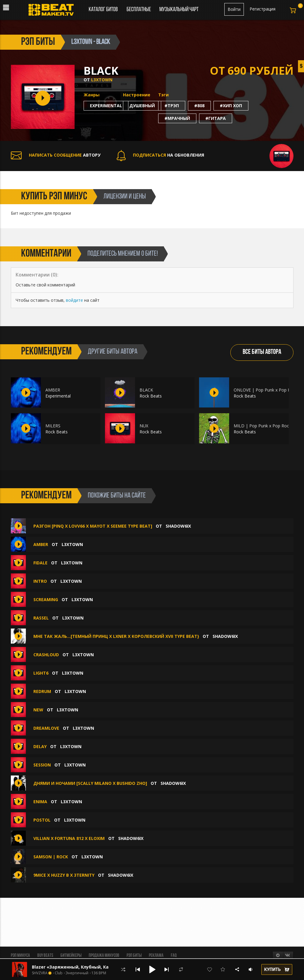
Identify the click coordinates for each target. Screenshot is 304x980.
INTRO (40, 581)
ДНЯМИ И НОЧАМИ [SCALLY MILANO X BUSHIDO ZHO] (90, 783)
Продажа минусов (104, 956)
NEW (38, 710)
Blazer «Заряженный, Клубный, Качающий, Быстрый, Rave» (99, 967)
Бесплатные (139, 10)
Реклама (156, 956)
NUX (144, 426)
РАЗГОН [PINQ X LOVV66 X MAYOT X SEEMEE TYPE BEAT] (93, 526)
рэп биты (38, 42)
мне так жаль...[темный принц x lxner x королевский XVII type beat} (116, 636)
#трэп (172, 106)
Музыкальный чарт (179, 10)
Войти (234, 9)
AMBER (53, 390)
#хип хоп (231, 106)
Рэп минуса (20, 956)
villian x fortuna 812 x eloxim (69, 838)
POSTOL (42, 820)
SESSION (42, 765)
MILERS (53, 426)
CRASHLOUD (46, 655)
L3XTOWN (102, 80)
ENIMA (40, 802)
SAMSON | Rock (51, 857)
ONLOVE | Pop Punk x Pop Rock (266, 390)
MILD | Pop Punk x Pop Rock (262, 426)
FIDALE (40, 563)
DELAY (40, 746)
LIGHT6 (41, 673)
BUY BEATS (45, 956)
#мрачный (177, 118)
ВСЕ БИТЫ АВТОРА (262, 352)
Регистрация (263, 9)
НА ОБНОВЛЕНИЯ (160, 155)
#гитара (216, 118)
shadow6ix (178, 526)
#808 (199, 106)
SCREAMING (46, 599)
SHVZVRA (40, 973)
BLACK (146, 390)
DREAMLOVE (46, 728)
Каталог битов (103, 10)
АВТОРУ (56, 155)
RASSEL (41, 618)
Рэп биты (134, 956)
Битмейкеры (71, 956)
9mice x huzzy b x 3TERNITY (64, 875)
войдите (74, 300)
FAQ (174, 956)
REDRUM (42, 691)
